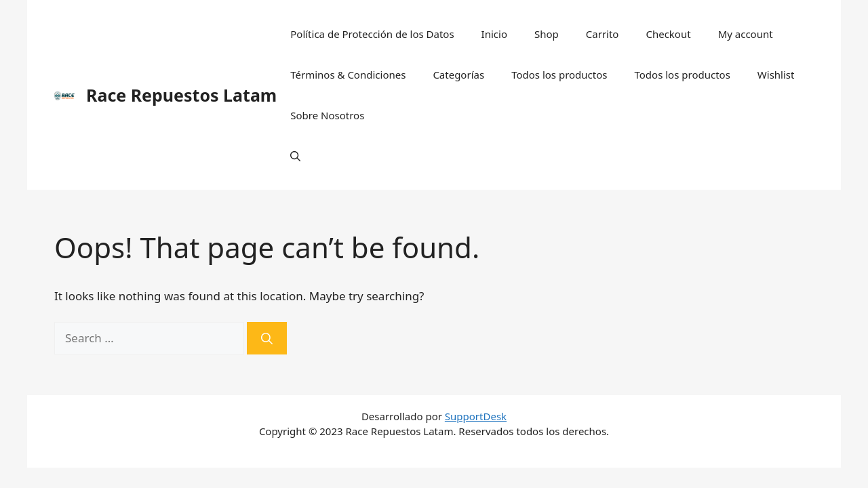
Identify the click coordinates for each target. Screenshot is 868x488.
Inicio (494, 34)
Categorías (458, 75)
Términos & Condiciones (348, 75)
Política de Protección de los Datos (372, 34)
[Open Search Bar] (295, 156)
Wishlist (776, 75)
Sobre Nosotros (327, 115)
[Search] (267, 338)
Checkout (668, 34)
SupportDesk (476, 416)
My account (746, 34)
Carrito (603, 34)
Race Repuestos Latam (181, 95)
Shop (547, 34)
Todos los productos (559, 75)
